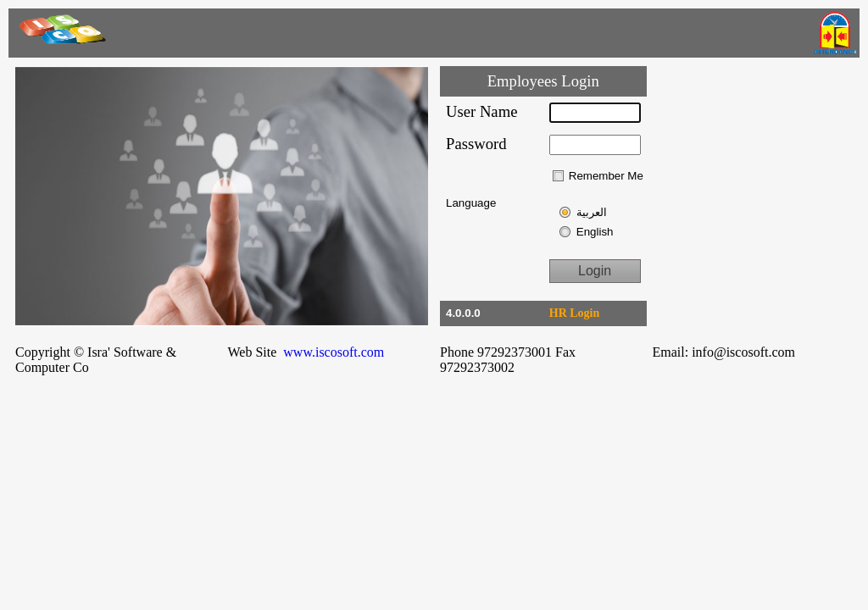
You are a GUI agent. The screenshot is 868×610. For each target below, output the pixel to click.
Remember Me (606, 176)
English (595, 232)
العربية (592, 212)
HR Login (575, 313)
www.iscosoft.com (335, 352)
